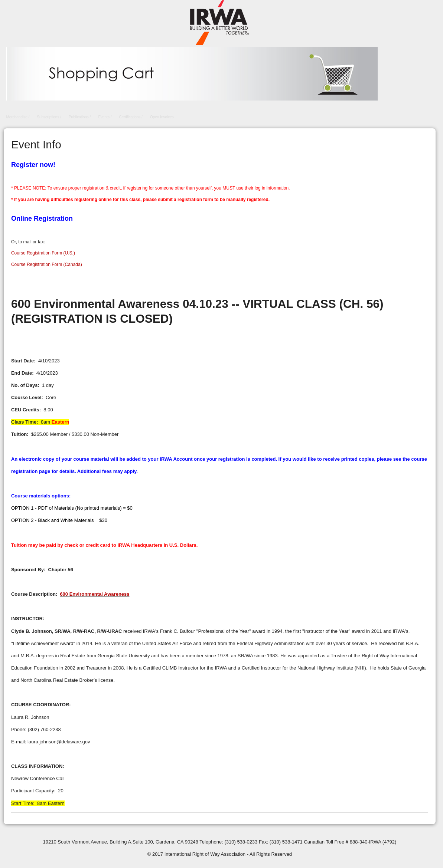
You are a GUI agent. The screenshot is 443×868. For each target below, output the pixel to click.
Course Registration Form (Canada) (47, 264)
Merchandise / (18, 117)
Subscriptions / (49, 117)
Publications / (80, 117)
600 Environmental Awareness (95, 594)
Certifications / (131, 117)
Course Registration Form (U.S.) (43, 253)
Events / (105, 117)
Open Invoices (162, 117)
